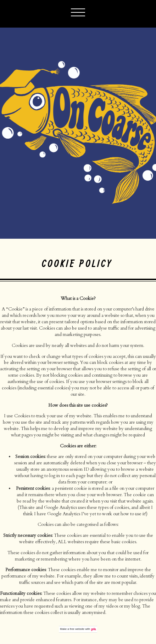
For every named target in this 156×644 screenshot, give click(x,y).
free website (77, 629)
